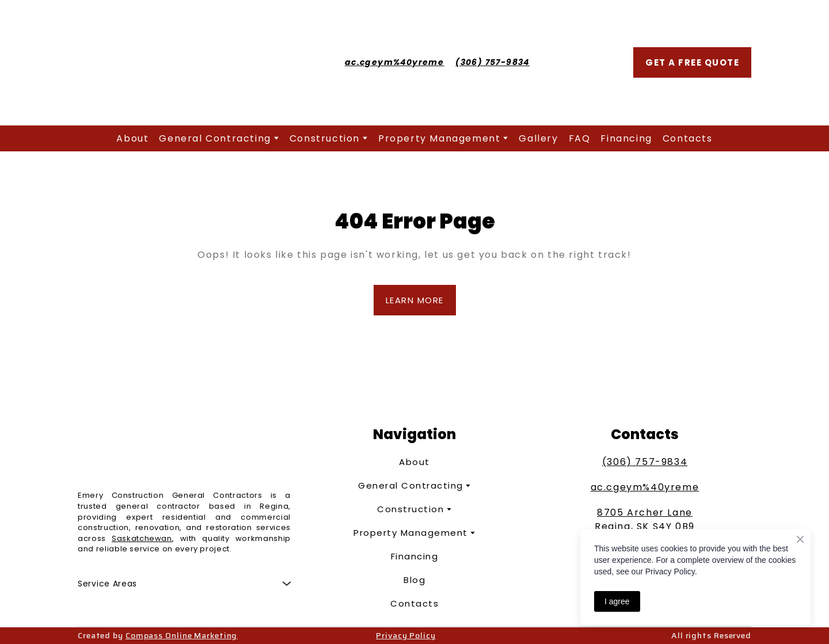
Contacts (688, 138)
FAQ (580, 138)
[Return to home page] (175, 63)
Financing (626, 138)
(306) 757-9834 (645, 462)
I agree (617, 601)
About (132, 138)
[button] (692, 62)
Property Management (439, 138)
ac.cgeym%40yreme (645, 487)
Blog (414, 580)
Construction (325, 138)
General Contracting (215, 138)
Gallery (538, 138)
